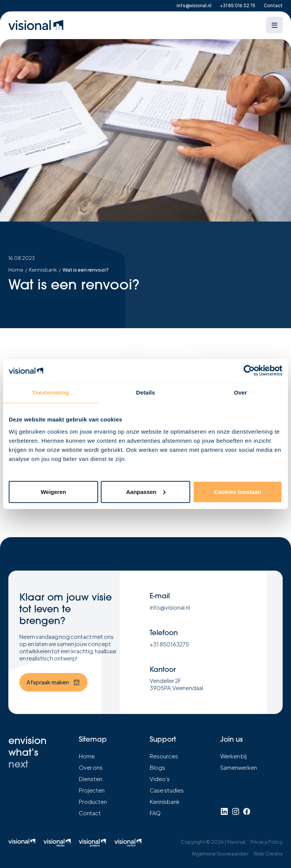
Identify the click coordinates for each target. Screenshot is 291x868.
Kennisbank (43, 270)
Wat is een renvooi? (86, 270)
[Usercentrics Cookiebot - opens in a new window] (249, 371)
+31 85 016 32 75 (238, 6)
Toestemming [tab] (51, 392)
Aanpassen (146, 491)
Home (16, 270)
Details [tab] (145, 392)
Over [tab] (240, 392)
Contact (273, 6)
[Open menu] (274, 25)
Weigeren (53, 491)
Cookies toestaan (238, 491)
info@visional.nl (194, 6)
